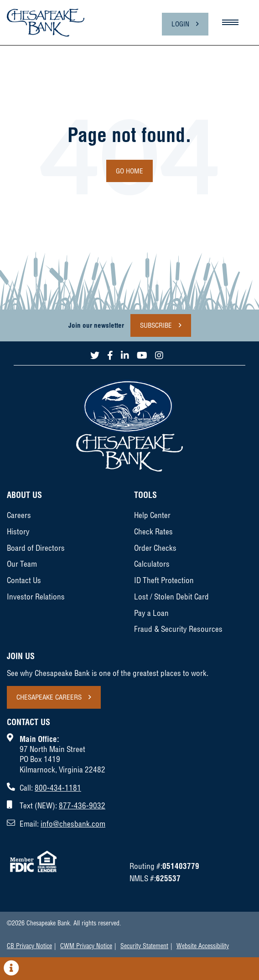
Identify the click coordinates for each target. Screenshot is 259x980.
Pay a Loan (151, 613)
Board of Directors (36, 548)
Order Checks (155, 548)
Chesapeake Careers (49, 697)
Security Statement (144, 946)
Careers (19, 515)
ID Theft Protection (164, 580)
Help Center (152, 515)
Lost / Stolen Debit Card (171, 597)
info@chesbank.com (73, 824)
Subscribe (156, 325)
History (18, 531)
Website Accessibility (203, 946)
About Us (24, 495)
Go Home (129, 171)
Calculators (152, 564)
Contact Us (24, 580)
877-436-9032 (82, 805)
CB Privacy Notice (29, 946)
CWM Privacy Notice (86, 946)
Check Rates (153, 531)
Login (180, 24)
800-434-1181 (58, 788)
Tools (145, 495)
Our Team (22, 564)
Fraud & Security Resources (178, 629)
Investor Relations (36, 597)
